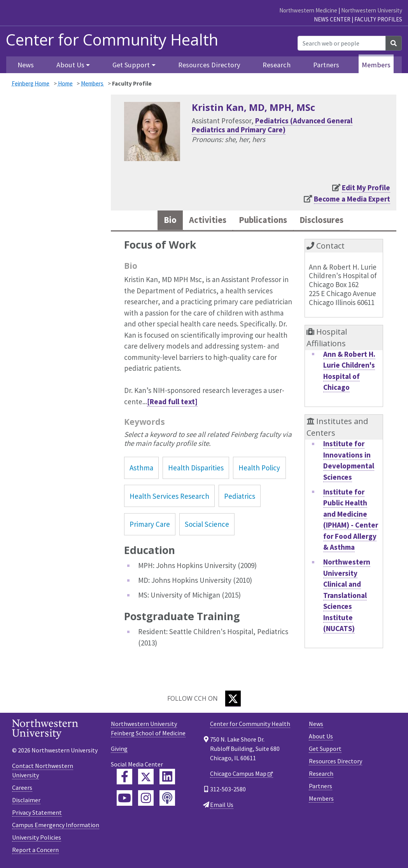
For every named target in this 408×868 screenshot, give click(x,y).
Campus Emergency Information (56, 826)
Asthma (141, 469)
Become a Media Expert (352, 199)
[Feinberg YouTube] (124, 799)
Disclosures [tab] (327, 221)
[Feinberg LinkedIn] (167, 778)
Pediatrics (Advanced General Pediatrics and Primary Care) (272, 125)
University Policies (37, 838)
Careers (22, 789)
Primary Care (150, 525)
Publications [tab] (262, 221)
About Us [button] (70, 65)
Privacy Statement (37, 814)
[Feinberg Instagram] (146, 799)
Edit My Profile (366, 188)
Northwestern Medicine (308, 10)
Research (277, 65)
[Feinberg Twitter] (146, 778)
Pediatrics (240, 497)
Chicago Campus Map (238, 775)
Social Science (207, 525)
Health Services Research (169, 497)
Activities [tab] (202, 221)
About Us (321, 737)
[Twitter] (233, 700)
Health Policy (259, 469)
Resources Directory (209, 65)
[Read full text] (172, 403)
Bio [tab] (162, 221)
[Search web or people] (342, 43)
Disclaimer (26, 801)
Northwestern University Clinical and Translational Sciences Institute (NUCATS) (347, 597)
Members (376, 65)
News (26, 65)
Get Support (325, 750)
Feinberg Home (31, 83)
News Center (332, 19)
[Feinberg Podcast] (167, 799)
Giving (119, 750)
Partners (326, 65)
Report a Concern (35, 851)
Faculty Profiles (378, 19)
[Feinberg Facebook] (124, 778)
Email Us (222, 806)
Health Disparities (196, 469)
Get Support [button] (131, 65)
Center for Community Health (112, 40)
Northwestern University (372, 10)
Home (65, 83)
